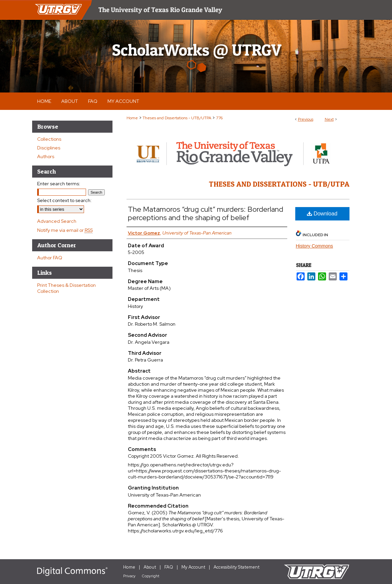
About (150, 567)
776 (219, 118)
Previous (306, 119)
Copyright (151, 576)
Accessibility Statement (237, 567)
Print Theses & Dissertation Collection (66, 288)
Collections (49, 139)
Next (329, 119)
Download (322, 214)
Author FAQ (50, 258)
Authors (46, 156)
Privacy (129, 576)
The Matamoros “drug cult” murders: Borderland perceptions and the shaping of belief (206, 213)
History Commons (315, 246)
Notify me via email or (65, 230)
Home (132, 118)
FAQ (169, 567)
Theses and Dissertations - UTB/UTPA (177, 118)
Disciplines (49, 148)
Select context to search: (64, 200)
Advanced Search (57, 221)
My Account (193, 567)
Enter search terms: (59, 184)
